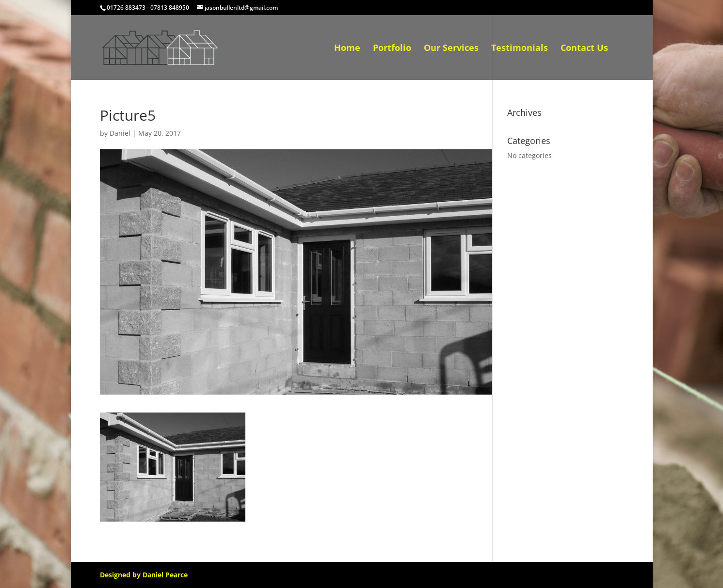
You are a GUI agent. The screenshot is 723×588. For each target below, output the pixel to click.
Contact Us (584, 49)
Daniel (120, 133)
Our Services (451, 49)
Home (347, 49)
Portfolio (392, 49)
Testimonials (520, 49)
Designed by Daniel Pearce (144, 575)
